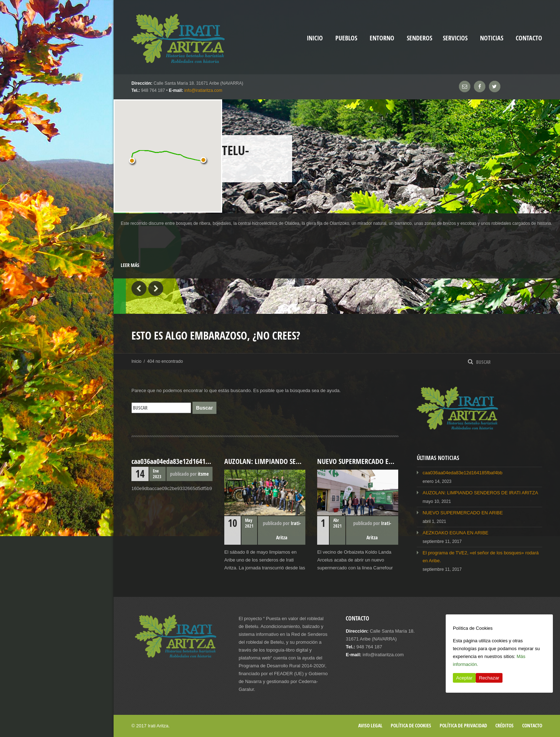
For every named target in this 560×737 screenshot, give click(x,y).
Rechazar (489, 678)
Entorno (382, 38)
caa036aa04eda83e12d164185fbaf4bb (462, 473)
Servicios (455, 38)
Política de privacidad (463, 725)
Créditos (504, 725)
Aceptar (464, 678)
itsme (203, 474)
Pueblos (346, 38)
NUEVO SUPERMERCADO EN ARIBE (463, 513)
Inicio (136, 361)
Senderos (419, 38)
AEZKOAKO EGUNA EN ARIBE (455, 533)
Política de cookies (411, 725)
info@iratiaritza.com (203, 90)
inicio (315, 38)
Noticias (492, 38)
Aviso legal (370, 725)
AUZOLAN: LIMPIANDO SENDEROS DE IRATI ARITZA (480, 493)
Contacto (529, 38)
